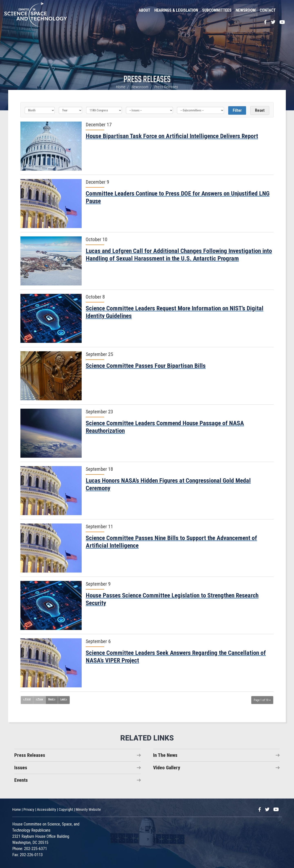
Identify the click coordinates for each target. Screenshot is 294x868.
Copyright (66, 809)
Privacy (29, 809)
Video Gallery (167, 768)
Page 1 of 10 (262, 700)
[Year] (70, 110)
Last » (65, 699)
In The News (165, 755)
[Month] (40, 110)
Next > (52, 699)
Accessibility (47, 809)
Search (285, 10)
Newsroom (246, 10)
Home (121, 87)
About (145, 10)
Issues (21, 768)
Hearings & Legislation (176, 10)
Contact (268, 10)
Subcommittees (217, 10)
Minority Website (88, 809)
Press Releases (147, 80)
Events (21, 780)
